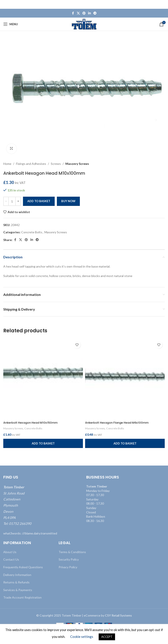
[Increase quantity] (18, 201)
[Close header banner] (163, 4)
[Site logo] (84, 24)
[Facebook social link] (73, 13)
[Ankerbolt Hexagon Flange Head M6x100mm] (125, 379)
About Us (10, 552)
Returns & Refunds (16, 582)
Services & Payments (18, 590)
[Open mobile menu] (11, 24)
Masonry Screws (77, 164)
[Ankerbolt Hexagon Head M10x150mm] (43, 379)
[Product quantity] (12, 201)
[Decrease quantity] (6, 201)
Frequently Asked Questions (23, 567)
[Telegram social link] (95, 13)
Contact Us (11, 559)
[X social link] (78, 13)
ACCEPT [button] (107, 637)
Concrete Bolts (32, 232)
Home (7, 164)
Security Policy (69, 559)
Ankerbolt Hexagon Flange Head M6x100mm (120, 423)
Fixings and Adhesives (31, 164)
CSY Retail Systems (118, 615)
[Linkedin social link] (89, 13)
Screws (56, 164)
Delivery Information (17, 575)
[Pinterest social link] (84, 13)
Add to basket (39, 201)
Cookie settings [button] (82, 637)
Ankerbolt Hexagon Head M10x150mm (33, 423)
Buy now (68, 201)
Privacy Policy (68, 567)
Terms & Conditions (72, 552)
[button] (43, 443)
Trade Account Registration (22, 597)
